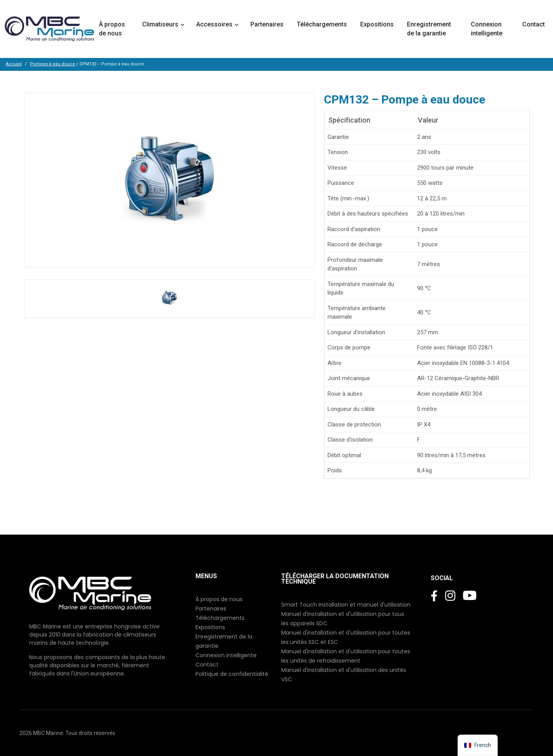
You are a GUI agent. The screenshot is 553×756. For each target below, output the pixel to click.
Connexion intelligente (487, 29)
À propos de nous (112, 29)
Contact (534, 24)
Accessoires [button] (214, 24)
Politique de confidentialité (232, 674)
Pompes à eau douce (53, 64)
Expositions (378, 24)
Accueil (14, 64)
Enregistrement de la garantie (429, 29)
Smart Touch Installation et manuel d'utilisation (346, 605)
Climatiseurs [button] (160, 24)
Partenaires (268, 24)
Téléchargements (323, 24)
